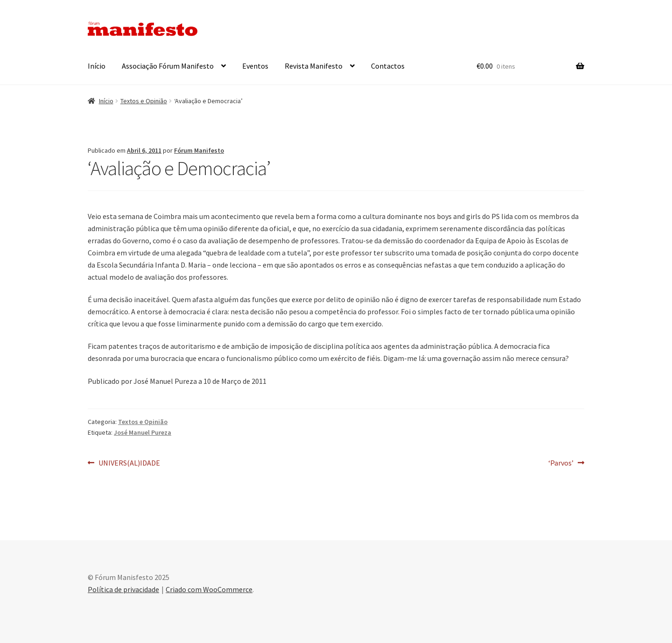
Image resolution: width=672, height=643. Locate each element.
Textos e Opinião (144, 101)
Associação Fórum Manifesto (168, 66)
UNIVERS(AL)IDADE (129, 463)
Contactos (388, 66)
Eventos (255, 66)
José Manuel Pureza (143, 432)
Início (97, 66)
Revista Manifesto (314, 66)
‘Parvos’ (563, 463)
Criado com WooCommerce (209, 589)
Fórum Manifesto (199, 150)
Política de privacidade (123, 589)
